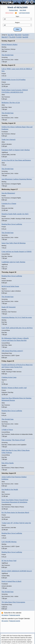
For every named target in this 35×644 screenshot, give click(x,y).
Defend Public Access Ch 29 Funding (13, 80)
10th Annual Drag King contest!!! (12, 351)
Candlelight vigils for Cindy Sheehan (13, 262)
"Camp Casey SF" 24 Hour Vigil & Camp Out (16, 523)
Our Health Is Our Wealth (10, 489)
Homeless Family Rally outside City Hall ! (15, 214)
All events (5, 615)
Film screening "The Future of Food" (13, 440)
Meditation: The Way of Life (11, 103)
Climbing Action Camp (9, 377)
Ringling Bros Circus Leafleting (12, 224)
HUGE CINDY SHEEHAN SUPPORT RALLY (17, 571)
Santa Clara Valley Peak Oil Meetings (14, 243)
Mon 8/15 (18, 35)
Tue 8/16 (25, 35)
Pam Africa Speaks (8, 463)
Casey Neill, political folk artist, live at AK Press (17, 328)
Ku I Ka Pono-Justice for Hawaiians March (15, 512)
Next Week (23, 10)
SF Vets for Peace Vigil (9, 561)
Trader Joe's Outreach (8, 139)
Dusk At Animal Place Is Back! (12, 581)
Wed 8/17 (5, 37)
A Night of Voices (7, 430)
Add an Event (9, 13)
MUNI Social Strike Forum (10, 286)
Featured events (15, 615)
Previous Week (13, 10)
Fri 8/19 (19, 37)
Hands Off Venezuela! (9, 307)
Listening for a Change (9, 203)
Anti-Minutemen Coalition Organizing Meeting (17, 179)
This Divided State (8, 55)
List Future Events (24, 13)
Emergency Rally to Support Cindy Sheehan (16, 150)
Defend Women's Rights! (10, 45)
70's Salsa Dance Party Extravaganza (13, 602)
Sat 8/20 (25, 37)
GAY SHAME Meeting (9, 542)
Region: (18, 22)
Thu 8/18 (12, 37)
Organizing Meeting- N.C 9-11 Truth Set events (17, 317)
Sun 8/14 (11, 35)
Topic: (17, 16)
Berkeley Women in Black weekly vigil (14, 388)
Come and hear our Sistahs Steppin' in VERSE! (17, 252)
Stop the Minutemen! (8, 193)
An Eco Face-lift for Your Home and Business (16, 160)
